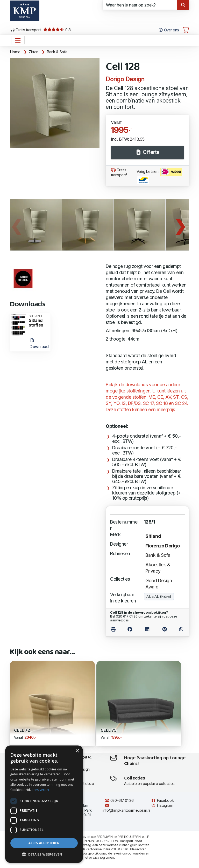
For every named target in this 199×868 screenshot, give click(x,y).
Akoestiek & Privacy (158, 568)
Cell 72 (22, 731)
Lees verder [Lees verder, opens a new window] (41, 790)
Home (15, 52)
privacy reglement (102, 857)
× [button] (77, 751)
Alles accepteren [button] (44, 843)
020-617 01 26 (119, 801)
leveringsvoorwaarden (129, 853)
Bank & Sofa (57, 52)
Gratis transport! (119, 172)
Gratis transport (25, 30)
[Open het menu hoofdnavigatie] (18, 40)
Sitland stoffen (38, 321)
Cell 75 (109, 731)
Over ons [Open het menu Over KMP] (169, 30)
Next (180, 225)
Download (39, 344)
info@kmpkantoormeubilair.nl (126, 808)
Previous (16, 225)
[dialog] (44, 804)
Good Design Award (159, 584)
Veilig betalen (159, 176)
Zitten (34, 52)
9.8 (57, 30)
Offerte (147, 152)
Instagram (162, 805)
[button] (44, 855)
